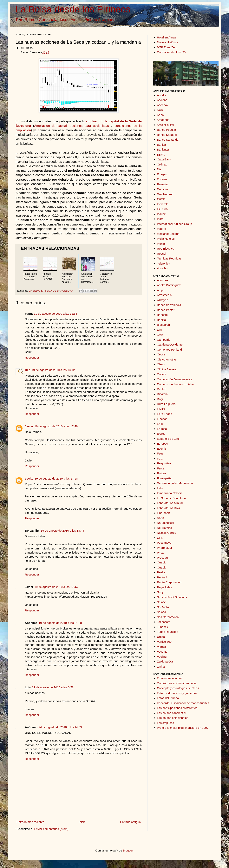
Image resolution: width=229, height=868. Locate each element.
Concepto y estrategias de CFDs (178, 688)
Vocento (162, 652)
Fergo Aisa (164, 463)
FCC (160, 458)
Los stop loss (166, 723)
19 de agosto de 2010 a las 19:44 (56, 587)
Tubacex (163, 627)
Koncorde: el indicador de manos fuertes (183, 703)
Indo (160, 488)
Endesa (162, 179)
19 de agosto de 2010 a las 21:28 (60, 623)
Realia (161, 572)
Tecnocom (164, 622)
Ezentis (162, 449)
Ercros (161, 434)
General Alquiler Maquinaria (175, 483)
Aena (160, 115)
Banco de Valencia (169, 305)
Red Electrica (166, 249)
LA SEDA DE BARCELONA (57, 291)
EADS (161, 409)
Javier (29, 426)
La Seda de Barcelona (171, 498)
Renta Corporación (169, 582)
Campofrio (164, 340)
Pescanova (164, 543)
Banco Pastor (166, 310)
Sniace (161, 602)
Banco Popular (167, 130)
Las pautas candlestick (172, 713)
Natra (161, 518)
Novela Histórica (168, 42)
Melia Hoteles (166, 239)
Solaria (162, 612)
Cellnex (162, 164)
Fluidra (161, 473)
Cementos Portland (169, 350)
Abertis (162, 95)
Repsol (162, 254)
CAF (160, 330)
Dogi (160, 399)
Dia (159, 169)
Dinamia (162, 394)
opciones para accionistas (89, 126)
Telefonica (164, 263)
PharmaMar (165, 548)
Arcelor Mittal (166, 125)
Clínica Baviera (167, 369)
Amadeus (163, 120)
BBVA (161, 155)
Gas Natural (165, 194)
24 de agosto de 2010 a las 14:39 (60, 727)
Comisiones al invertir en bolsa (177, 683)
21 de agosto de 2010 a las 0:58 (53, 687)
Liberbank (163, 513)
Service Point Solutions (172, 597)
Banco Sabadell (167, 135)
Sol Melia (163, 607)
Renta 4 (162, 577)
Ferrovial (163, 184)
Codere (162, 374)
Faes (160, 453)
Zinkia (161, 666)
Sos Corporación (168, 617)
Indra (160, 219)
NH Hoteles (164, 528)
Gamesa (163, 189)
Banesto (162, 315)
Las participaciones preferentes (177, 708)
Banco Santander (168, 140)
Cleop (161, 364)
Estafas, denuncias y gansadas (177, 693)
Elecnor (162, 419)
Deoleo (162, 389)
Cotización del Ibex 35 (171, 52)
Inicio (82, 822)
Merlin (161, 244)
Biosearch (164, 325)
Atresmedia (164, 295)
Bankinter (163, 149)
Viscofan (163, 268)
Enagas (162, 174)
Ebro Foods (165, 414)
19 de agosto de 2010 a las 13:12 (53, 370)
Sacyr (161, 592)
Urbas (161, 637)
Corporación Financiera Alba (175, 384)
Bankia (161, 145)
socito (29, 478)
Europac (162, 444)
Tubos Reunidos (168, 632)
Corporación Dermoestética (175, 379)
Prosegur (163, 558)
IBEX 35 (162, 209)
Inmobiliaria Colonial (170, 493)
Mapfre (162, 229)
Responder (32, 357)
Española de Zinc (168, 439)
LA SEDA (34, 291)
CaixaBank (164, 159)
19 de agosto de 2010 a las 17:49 (56, 426)
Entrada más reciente (30, 822)
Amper (161, 290)
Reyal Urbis (165, 587)
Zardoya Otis (165, 661)
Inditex (161, 214)
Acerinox (163, 105)
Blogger (128, 850)
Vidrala (161, 647)
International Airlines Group (175, 224)
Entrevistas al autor (169, 678)
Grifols (161, 199)
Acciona (162, 100)
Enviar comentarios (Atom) (51, 829)
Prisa (160, 552)
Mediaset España (168, 234)
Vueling (162, 657)
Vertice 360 (164, 642)
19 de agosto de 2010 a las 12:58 (56, 314)
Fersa (161, 468)
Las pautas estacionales (173, 718)
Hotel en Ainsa (166, 37)
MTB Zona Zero (167, 47)
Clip (28, 370)
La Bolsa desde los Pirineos (73, 9)
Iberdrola (163, 204)
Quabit (161, 562)
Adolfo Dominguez (169, 285)
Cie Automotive (167, 359)
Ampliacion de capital (50, 126)
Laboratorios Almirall (170, 503)
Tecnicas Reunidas (169, 258)
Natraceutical (166, 523)
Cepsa (161, 354)
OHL (160, 538)
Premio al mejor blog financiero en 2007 (183, 728)
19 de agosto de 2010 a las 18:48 (62, 531)
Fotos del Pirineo (168, 698)
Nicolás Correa (167, 533)
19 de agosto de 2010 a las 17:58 (56, 478)
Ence (160, 424)
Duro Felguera (166, 404)
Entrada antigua (130, 822)
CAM (160, 335)
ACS (160, 110)
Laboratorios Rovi (168, 508)
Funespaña (164, 478)
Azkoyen (163, 300)
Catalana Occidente (170, 344)
